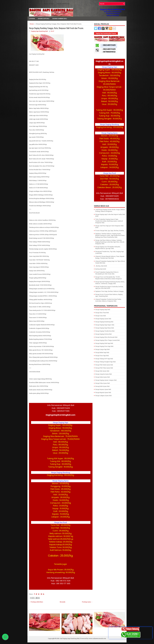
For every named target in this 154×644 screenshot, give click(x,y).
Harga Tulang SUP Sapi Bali (104, 359)
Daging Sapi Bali (49, 4)
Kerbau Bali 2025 (101, 269)
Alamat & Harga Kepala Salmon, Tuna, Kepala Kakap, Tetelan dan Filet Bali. (110, 257)
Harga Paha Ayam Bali (102, 383)
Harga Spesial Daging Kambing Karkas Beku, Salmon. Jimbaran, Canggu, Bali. (110, 283)
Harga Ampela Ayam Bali (103, 374)
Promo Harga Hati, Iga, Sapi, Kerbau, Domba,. (110, 230)
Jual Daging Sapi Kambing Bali (70, 638)
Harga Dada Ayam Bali (102, 377)
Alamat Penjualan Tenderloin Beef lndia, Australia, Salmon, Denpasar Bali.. (108, 300)
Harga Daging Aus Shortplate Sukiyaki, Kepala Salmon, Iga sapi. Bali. (108, 248)
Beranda (62, 602)
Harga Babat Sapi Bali (102, 352)
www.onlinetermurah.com (97, 638)
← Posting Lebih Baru (36, 602)
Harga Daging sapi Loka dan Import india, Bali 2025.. (110, 215)
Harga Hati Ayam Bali (102, 371)
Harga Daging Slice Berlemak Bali (106, 337)
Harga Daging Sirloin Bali (103, 334)
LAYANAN (38, 4)
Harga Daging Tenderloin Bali (105, 331)
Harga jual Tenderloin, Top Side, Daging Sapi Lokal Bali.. (110, 252)
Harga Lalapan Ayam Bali (103, 396)
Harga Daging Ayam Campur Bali (106, 380)
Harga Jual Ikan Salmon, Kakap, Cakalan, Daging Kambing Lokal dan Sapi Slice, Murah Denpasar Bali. (110, 242)
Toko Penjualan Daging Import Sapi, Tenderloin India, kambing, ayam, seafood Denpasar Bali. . (109, 221)
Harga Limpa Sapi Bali (102, 349)
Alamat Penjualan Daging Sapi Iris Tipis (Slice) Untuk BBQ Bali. (110, 262)
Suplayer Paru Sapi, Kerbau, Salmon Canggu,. (110, 291)
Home (32, 24)
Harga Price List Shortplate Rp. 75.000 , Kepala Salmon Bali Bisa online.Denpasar (109, 278)
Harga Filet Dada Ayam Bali (104, 365)
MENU (31, 4)
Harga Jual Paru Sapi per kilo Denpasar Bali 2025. (109, 227)
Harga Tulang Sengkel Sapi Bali (105, 362)
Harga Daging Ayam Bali (103, 319)
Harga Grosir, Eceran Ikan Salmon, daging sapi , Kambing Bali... (109, 295)
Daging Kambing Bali (63, 4)
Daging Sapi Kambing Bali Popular (106, 33)
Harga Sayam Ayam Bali (103, 389)
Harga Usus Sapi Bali (102, 356)
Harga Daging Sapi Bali (103, 309)
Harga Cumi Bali (101, 316)
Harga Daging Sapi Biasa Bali (105, 328)
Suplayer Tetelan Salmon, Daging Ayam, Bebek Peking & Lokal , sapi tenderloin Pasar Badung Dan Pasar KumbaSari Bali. (110, 235)
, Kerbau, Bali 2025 (101, 266)
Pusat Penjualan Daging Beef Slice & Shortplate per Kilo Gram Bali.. (107, 273)
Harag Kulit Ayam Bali (102, 386)
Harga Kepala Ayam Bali (103, 392)
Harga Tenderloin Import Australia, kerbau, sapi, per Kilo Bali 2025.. (109, 287)
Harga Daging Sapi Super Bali (105, 325)
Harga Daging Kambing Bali (104, 322)
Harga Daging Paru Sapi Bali (104, 346)
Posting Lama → (87, 602)
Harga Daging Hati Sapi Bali (104, 343)
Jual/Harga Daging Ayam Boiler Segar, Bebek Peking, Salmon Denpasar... (110, 210)
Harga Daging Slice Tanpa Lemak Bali (107, 340)
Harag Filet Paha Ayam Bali (104, 368)
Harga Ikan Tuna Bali (102, 313)
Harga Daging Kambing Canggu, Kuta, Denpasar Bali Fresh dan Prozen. (56, 28)
